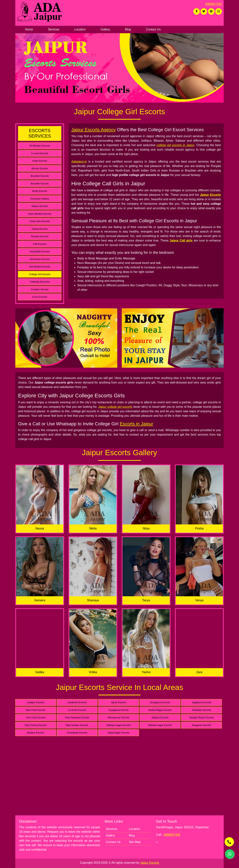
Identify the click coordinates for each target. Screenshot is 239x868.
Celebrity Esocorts (40, 282)
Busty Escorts (40, 191)
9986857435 (214, 4)
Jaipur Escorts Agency (93, 130)
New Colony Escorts (36, 725)
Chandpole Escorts (77, 733)
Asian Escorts (40, 161)
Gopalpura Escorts (119, 710)
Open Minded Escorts (40, 214)
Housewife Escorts (40, 251)
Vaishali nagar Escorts (160, 725)
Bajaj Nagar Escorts (118, 733)
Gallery (105, 29)
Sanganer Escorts (201, 725)
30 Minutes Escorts (40, 146)
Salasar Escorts (160, 717)
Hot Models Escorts (40, 267)
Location (80, 29)
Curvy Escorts (40, 297)
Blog (128, 29)
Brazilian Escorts (40, 176)
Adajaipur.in (79, 162)
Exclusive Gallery (40, 199)
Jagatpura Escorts (202, 702)
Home (29, 29)
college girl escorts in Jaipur (175, 145)
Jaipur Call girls (181, 240)
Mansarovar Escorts (119, 717)
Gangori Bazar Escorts (202, 717)
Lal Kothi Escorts (77, 710)
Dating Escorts (40, 229)
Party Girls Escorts (40, 221)
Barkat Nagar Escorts (160, 710)
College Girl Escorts (40, 274)
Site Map (135, 842)
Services (54, 29)
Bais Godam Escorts (77, 725)
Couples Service (40, 289)
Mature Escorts (40, 206)
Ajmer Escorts (118, 702)
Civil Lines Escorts (36, 717)
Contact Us (153, 29)
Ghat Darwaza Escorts (77, 717)
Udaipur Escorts (36, 702)
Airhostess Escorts (40, 259)
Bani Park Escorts (36, 710)
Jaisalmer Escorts (77, 702)
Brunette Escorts (40, 184)
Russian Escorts (40, 236)
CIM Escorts (40, 244)
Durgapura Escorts (160, 702)
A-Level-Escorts (40, 153)
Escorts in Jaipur (136, 424)
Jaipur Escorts (210, 195)
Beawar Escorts (36, 733)
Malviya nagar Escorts (119, 725)
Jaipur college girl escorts (115, 407)
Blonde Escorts (40, 168)
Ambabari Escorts (202, 710)
